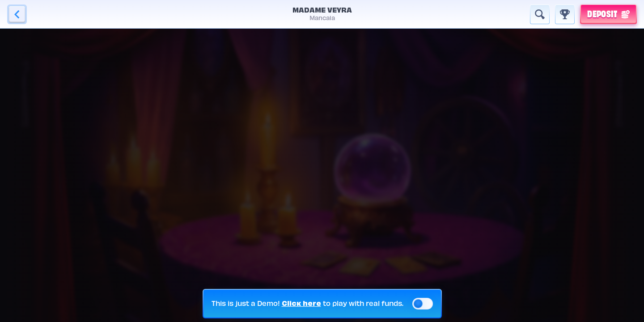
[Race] (565, 14)
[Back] (17, 14)
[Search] (540, 14)
